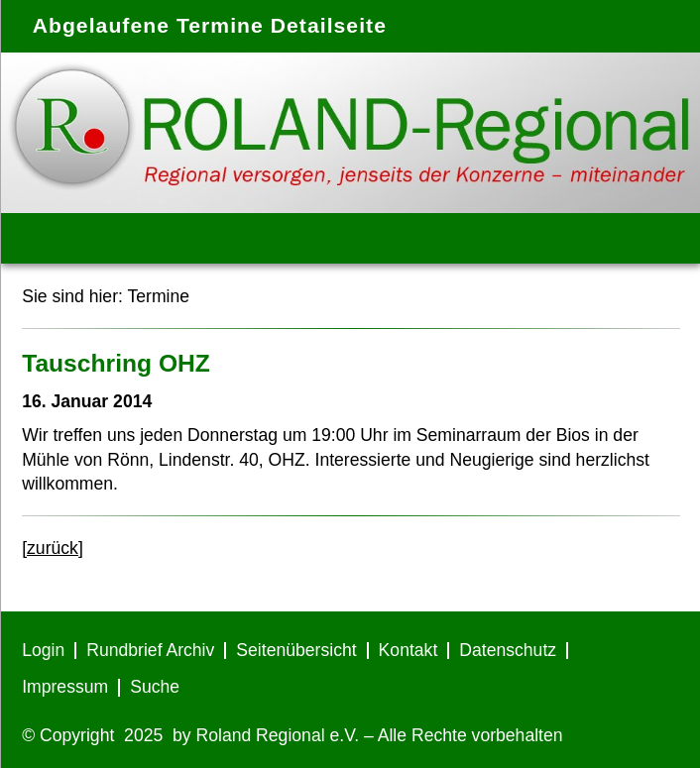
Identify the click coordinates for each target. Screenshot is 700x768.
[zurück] (53, 548)
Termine (158, 296)
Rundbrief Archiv (150, 650)
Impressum (65, 687)
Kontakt (408, 650)
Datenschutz (508, 650)
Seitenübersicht (296, 650)
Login (43, 650)
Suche (155, 687)
